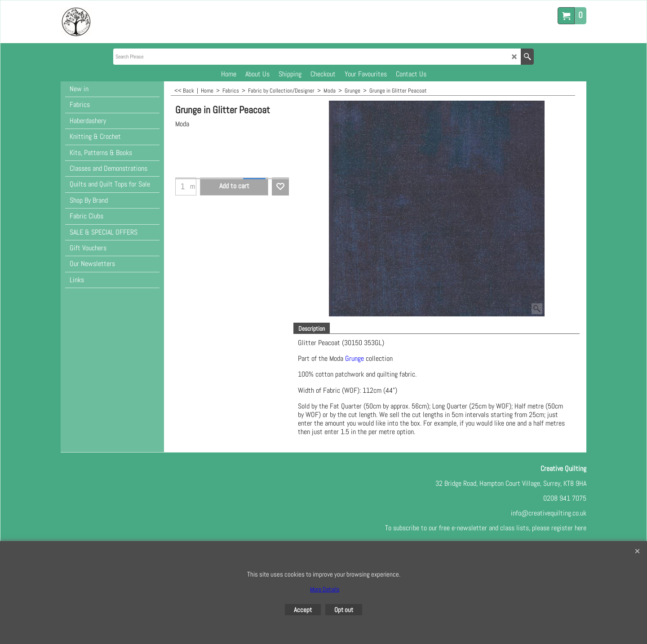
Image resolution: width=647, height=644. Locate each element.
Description (312, 329)
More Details (325, 589)
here (581, 528)
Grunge (355, 358)
